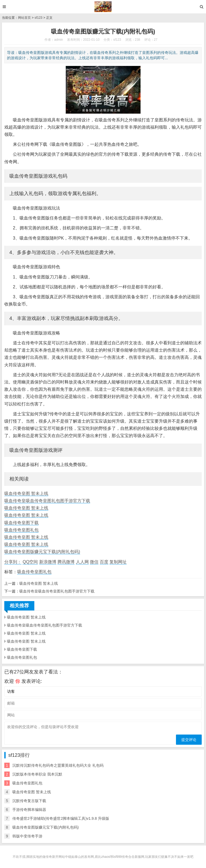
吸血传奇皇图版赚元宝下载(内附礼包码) (42, 552)
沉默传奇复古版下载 (29, 801)
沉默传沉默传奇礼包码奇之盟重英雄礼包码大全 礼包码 (58, 765)
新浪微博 (48, 562)
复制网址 (118, 562)
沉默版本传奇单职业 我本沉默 (37, 774)
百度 (104, 562)
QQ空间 (30, 562)
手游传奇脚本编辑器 (29, 810)
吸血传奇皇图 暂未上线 (26, 493)
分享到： (13, 562)
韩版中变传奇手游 (27, 836)
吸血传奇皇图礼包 (21, 530)
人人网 (82, 562)
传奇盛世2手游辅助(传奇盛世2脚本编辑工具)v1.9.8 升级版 (61, 818)
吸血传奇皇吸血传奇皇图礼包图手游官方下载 (47, 501)
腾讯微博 (66, 562)
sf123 (38, 18)
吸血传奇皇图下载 (21, 523)
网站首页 (24, 18)
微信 (94, 562)
